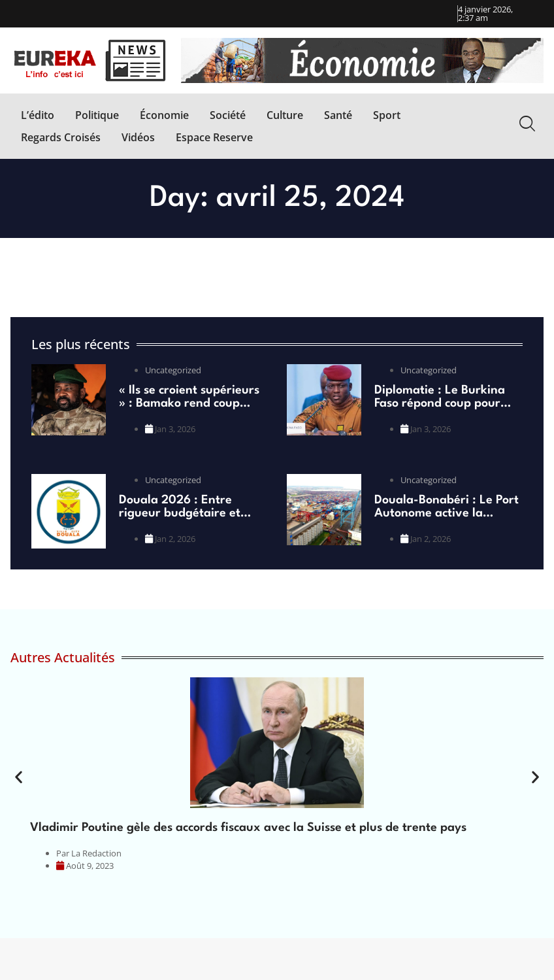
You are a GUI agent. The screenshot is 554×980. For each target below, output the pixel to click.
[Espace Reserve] (214, 137)
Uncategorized (173, 370)
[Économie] (164, 115)
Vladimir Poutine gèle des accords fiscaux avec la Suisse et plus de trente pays (248, 828)
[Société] (228, 115)
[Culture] (285, 115)
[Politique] (97, 115)
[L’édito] (38, 115)
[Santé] (338, 115)
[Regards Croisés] (61, 137)
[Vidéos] (138, 137)
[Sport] (387, 115)
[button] (19, 777)
